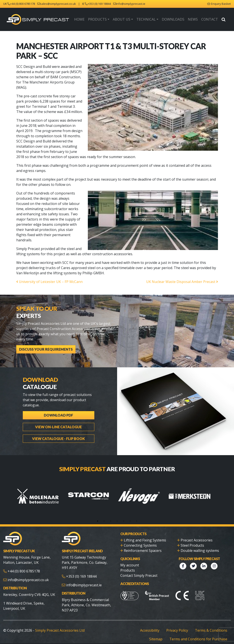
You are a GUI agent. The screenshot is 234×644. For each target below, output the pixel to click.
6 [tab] (130, 517)
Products (103, 20)
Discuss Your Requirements (44, 345)
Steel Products (192, 541)
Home (86, 20)
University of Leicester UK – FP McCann (48, 283)
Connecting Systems (139, 541)
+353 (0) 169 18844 (100, 4)
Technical (150, 20)
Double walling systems (199, 546)
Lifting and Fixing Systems (144, 536)
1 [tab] (98, 517)
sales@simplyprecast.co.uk (59, 4)
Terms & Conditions (212, 624)
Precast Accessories (196, 536)
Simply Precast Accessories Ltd (57, 624)
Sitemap (160, 633)
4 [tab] (117, 517)
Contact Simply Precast (138, 571)
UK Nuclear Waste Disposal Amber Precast (184, 283)
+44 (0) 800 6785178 (23, 4)
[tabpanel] (42, 492)
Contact (210, 20)
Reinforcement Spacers (142, 546)
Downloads (176, 20)
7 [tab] (137, 517)
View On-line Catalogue (59, 420)
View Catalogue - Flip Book (58, 432)
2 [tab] (104, 517)
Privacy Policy (179, 624)
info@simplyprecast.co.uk (28, 576)
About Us (126, 20)
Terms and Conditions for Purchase (200, 633)
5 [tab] (124, 517)
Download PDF (59, 409)
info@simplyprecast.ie (131, 4)
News (194, 20)
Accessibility (152, 624)
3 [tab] (111, 517)
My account (129, 561)
